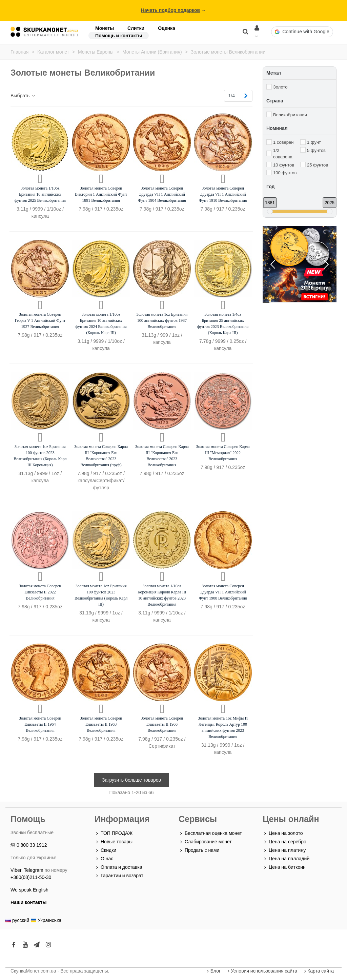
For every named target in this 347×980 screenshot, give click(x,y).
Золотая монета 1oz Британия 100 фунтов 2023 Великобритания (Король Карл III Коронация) (40, 456)
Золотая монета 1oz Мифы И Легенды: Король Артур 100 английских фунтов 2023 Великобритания (223, 727)
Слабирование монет (205, 842)
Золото (280, 87)
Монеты (105, 28)
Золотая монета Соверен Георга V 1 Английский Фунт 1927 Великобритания (40, 320)
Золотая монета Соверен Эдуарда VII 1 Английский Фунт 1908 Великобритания (223, 592)
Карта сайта (318, 971)
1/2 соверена (283, 154)
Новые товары (114, 842)
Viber (16, 870)
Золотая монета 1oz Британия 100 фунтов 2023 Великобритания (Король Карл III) (101, 595)
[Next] (246, 96)
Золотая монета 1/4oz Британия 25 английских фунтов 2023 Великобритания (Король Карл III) (223, 324)
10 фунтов (284, 165)
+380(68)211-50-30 (31, 877)
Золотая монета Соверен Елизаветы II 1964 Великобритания (40, 724)
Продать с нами (199, 850)
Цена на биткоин (284, 867)
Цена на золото (283, 833)
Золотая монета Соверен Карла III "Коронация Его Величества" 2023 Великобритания (162, 456)
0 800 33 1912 (32, 845)
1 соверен (283, 142)
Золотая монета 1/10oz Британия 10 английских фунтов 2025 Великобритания (40, 194)
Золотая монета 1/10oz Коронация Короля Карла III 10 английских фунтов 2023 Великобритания (162, 595)
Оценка (167, 28)
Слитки (136, 28)
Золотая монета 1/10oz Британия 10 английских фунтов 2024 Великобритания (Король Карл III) (101, 324)
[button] (302, 32)
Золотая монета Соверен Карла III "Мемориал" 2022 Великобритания (223, 453)
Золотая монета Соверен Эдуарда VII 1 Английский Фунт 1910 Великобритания (223, 194)
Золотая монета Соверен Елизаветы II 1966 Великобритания (162, 724)
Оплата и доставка (118, 867)
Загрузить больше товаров (131, 780)
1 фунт (314, 142)
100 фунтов (285, 173)
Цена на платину (284, 850)
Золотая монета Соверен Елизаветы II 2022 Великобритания (40, 592)
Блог (213, 971)
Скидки (105, 850)
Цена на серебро (284, 842)
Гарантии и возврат (119, 876)
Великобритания (290, 115)
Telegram (34, 870)
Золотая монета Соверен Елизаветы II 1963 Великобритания (101, 724)
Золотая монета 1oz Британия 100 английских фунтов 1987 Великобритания (162, 320)
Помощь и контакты (119, 36)
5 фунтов (316, 150)
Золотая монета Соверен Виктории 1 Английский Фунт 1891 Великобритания (101, 194)
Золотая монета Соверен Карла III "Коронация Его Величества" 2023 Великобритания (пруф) (101, 456)
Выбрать (23, 96)
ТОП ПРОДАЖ (114, 833)
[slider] (270, 211)
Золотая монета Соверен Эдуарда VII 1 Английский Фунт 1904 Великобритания (162, 194)
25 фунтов (318, 165)
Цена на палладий (286, 859)
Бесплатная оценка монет (210, 833)
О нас (104, 859)
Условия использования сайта (262, 971)
